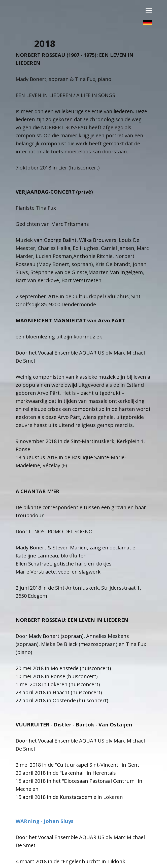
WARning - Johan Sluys (45, 821)
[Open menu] (149, 11)
